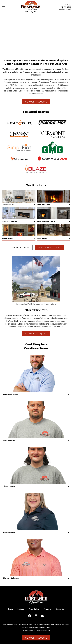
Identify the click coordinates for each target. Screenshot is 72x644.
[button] (3, 7)
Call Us (68, 5)
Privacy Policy (27, 630)
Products (21, 609)
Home (10, 609)
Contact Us (60, 609)
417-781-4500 (66, 7)
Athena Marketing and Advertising (37, 627)
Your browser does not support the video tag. (36, 35)
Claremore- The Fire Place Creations (22, 624)
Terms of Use (38, 630)
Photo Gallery (34, 609)
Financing (47, 609)
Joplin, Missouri (65, 9)
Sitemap (47, 630)
